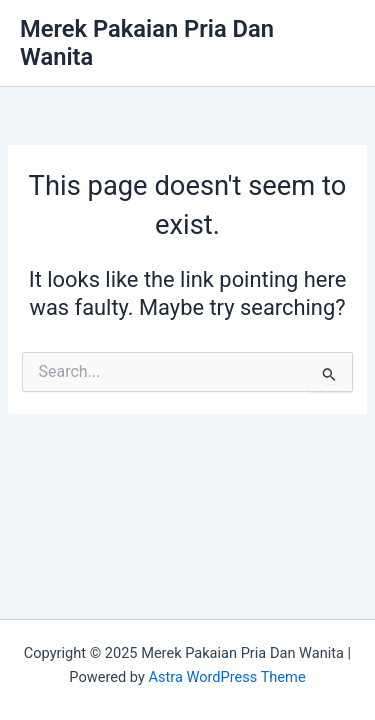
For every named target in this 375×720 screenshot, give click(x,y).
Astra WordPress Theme (226, 677)
